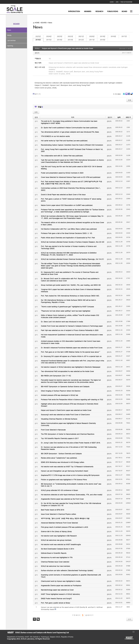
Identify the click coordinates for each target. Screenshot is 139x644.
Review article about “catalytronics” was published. (59, 458)
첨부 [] (38, 94)
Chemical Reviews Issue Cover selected (55, 562)
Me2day (126, 95)
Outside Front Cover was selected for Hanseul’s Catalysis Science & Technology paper (72, 326)
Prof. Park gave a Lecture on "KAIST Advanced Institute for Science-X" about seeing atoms (71, 200)
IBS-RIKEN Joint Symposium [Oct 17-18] (56, 376)
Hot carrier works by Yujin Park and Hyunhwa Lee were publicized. (64, 141)
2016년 (38, 40)
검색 (34, 619)
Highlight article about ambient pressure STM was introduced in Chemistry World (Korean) (70, 405)
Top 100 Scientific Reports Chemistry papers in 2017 (60, 438)
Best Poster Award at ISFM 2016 (53, 510)
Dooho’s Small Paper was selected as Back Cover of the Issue (63, 194)
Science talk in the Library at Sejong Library (56, 531)
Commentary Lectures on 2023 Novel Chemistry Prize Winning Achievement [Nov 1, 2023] (71, 189)
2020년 (92, 36)
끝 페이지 (89, 615)
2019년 (103, 36)
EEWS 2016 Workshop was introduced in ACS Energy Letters (63, 462)
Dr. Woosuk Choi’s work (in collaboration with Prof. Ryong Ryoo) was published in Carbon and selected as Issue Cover (70, 280)
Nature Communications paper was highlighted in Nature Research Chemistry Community (68, 424)
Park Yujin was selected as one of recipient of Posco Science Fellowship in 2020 (70, 330)
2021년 (81, 36)
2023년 (59, 36)
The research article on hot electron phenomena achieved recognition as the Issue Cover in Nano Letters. (73, 223)
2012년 (81, 40)
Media (9, 35)
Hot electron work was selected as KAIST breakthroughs (61, 544)
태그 (38, 619)
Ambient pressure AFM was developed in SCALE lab (60, 395)
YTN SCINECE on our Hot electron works (55, 136)
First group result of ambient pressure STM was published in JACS (65, 527)
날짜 (119, 117)
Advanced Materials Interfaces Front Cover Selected (59, 523)
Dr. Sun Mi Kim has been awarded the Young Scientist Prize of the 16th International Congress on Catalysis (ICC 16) (71, 504)
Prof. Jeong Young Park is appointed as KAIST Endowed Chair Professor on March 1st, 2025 (72, 150)
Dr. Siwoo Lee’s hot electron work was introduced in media (62, 322)
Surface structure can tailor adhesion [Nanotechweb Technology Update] (67, 570)
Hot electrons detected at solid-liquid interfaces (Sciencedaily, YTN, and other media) (72, 495)
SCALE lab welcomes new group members (56, 540)
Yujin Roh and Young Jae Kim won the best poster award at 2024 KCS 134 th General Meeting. (72, 168)
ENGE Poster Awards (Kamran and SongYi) (56, 598)
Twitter (124, 95)
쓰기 (130, 619)
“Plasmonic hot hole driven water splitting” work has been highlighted (66, 311)
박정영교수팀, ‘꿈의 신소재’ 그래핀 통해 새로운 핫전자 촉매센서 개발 (65, 518)
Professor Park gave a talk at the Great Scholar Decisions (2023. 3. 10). (67, 233)
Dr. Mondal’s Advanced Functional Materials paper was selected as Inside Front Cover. (72, 348)
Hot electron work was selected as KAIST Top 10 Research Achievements (67, 466)
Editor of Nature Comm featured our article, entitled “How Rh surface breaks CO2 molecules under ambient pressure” (70, 316)
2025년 (38, 36)
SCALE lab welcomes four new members (56, 566)
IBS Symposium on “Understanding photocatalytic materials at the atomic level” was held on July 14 (71, 485)
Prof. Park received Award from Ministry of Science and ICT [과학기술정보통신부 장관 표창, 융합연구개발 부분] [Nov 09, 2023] (71, 183)
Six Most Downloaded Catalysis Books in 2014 (58, 549)
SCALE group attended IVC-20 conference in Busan (59, 490)
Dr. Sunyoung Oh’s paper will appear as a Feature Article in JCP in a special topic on (71, 356)
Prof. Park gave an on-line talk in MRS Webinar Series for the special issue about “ (71, 352)
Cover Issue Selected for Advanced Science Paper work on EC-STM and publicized (71, 177)
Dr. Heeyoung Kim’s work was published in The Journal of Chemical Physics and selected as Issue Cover (70, 273)
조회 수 (128, 117)
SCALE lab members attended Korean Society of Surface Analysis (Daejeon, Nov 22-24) (73, 242)
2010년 (103, 40)
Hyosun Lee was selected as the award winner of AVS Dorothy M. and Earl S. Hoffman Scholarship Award (72, 608)
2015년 (49, 40)
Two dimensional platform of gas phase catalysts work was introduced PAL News (70, 132)
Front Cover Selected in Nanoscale (53, 430)
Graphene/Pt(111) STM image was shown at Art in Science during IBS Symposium (70, 475)
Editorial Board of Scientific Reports (54, 553)
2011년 (92, 40)
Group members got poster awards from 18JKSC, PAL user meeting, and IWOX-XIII (71, 285)
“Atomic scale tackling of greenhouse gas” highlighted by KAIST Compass (68, 307)
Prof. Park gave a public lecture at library (56, 603)
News (9, 30)
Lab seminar (11, 41)
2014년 (59, 40)
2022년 (70, 36)
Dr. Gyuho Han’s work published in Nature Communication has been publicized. (69, 128)
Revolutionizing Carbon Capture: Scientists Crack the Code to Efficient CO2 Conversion (72, 145)
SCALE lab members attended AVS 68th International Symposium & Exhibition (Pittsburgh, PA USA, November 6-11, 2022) (69, 254)
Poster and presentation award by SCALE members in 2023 (62, 173)
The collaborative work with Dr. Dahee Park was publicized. (62, 156)
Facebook (129, 95)
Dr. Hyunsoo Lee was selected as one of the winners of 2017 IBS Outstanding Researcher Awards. (69, 448)
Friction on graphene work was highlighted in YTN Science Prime (64, 479)
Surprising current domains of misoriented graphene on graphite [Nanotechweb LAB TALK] (71, 576)
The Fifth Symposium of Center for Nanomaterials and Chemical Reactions (68, 434)
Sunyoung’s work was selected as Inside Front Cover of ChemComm (65, 414)
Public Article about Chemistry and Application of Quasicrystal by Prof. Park (68, 238)
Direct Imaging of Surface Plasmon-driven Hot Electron (61, 391)
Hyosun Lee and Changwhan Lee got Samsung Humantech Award (65, 471)
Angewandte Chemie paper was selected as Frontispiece (61, 585)
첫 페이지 (76, 615)
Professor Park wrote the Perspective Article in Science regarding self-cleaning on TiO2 (72, 399)
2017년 (124, 36)
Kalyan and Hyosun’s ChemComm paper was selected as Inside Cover (68, 48)
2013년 (70, 40)
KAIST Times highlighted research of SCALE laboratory (60, 594)
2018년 (113, 36)
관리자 (37, 53)
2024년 (49, 36)
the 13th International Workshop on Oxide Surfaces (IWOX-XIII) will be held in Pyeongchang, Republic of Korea (68, 301)
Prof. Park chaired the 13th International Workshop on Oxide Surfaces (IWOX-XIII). (70, 296)
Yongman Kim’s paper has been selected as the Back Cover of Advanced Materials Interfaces (71, 290)
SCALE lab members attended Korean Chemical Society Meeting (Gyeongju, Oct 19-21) (72, 259)
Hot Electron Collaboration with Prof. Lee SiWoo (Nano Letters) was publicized (69, 229)
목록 (130, 100)
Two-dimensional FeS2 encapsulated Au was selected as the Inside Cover (67, 371)
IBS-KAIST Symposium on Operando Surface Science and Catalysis (65, 386)
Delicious (132, 95)
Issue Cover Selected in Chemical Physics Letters (59, 514)
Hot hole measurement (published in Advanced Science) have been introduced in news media (72, 336)
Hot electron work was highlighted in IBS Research (59, 536)
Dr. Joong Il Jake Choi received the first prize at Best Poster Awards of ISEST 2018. (71, 443)
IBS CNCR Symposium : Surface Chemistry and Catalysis (61, 453)
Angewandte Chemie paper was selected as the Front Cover (62, 499)
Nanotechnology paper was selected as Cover (57, 590)
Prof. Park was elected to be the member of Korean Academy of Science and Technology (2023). (69, 247)
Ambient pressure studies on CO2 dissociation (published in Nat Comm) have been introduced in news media (71, 342)
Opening (10, 46)
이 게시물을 (117, 94)
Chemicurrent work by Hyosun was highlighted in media (61, 581)
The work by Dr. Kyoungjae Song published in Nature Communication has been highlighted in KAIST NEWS (69, 122)
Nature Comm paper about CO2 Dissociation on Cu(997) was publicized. (67, 205)
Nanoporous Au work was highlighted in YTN (57, 557)
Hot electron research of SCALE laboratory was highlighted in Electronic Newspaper (71, 367)
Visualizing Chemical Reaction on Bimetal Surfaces (59, 419)
